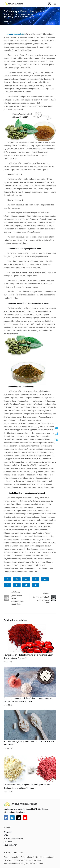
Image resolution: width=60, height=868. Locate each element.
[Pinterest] (26, 579)
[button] (50, 4)
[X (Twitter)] (17, 579)
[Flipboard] (35, 585)
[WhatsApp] (26, 585)
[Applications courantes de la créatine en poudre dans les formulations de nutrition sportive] (30, 682)
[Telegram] (7, 585)
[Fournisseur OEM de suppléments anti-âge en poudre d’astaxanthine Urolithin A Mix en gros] (30, 768)
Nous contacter (10, 845)
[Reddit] (45, 579)
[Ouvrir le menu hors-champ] (55, 4)
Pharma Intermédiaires (13, 838)
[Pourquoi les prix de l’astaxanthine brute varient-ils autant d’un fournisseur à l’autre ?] (30, 638)
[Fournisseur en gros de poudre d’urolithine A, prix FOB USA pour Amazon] (30, 725)
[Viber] (17, 585)
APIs (6, 835)
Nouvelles (8, 842)
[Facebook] (7, 579)
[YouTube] (25, 818)
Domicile (7, 832)
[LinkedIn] (35, 579)
